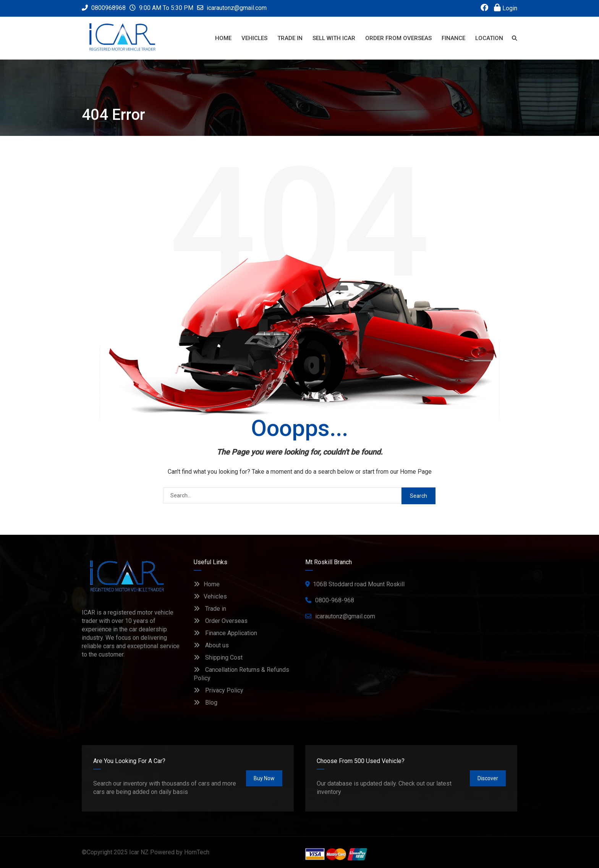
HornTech (197, 852)
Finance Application (225, 633)
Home (207, 584)
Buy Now (264, 778)
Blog (206, 703)
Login (506, 8)
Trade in (210, 609)
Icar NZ (139, 852)
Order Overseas (221, 621)
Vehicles (210, 596)
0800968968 (104, 8)
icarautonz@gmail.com (237, 8)
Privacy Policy (219, 690)
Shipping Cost (218, 657)
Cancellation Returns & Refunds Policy (241, 674)
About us (211, 645)
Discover (488, 778)
